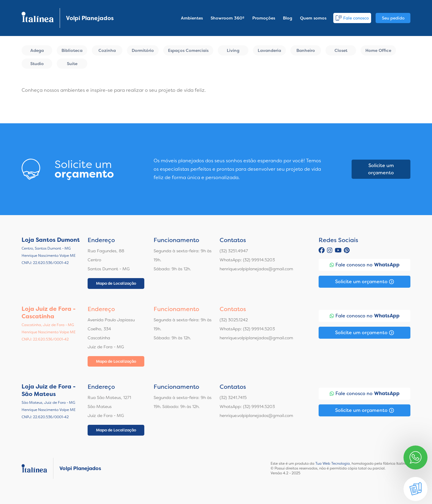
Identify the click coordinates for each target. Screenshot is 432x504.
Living (233, 50)
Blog (288, 18)
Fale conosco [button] (352, 18)
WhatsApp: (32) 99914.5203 (247, 260)
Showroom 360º (228, 18)
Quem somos (313, 18)
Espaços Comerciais (188, 50)
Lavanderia (269, 50)
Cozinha (107, 50)
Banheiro (306, 50)
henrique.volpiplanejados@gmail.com (256, 269)
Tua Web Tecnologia (333, 463)
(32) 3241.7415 (233, 397)
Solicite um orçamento (381, 169)
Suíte (72, 64)
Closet (341, 50)
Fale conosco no (365, 265)
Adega (37, 50)
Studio (37, 64)
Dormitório (143, 50)
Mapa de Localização (116, 283)
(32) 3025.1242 (234, 320)
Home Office (378, 50)
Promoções (264, 18)
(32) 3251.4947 (234, 251)
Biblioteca (72, 50)
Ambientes (192, 18)
